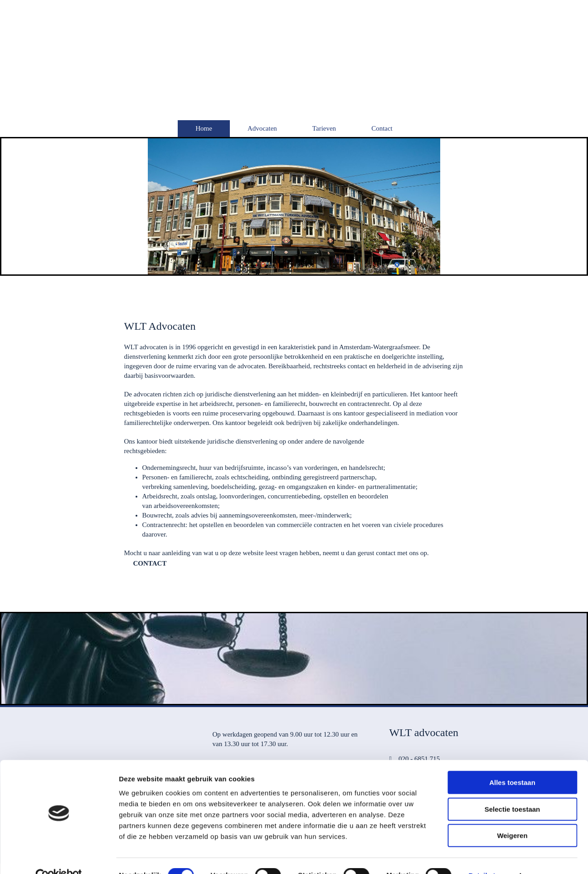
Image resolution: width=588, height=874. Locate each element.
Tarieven (324, 128)
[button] (150, 563)
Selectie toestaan (513, 790)
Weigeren (512, 816)
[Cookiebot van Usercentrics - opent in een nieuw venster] (59, 856)
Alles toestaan (512, 763)
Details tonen (490, 856)
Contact (382, 128)
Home (204, 128)
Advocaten (262, 128)
